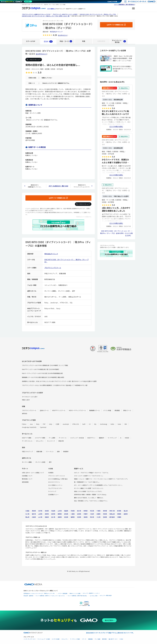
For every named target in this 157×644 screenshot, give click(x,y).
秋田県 (53, 511)
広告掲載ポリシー (53, 494)
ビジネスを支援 (56, 639)
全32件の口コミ (63, 35)
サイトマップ (52, 491)
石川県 (27, 514)
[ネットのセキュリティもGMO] (17, 2)
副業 (58, 451)
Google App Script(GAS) (29, 427)
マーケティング (112, 438)
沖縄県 (119, 517)
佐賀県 (79, 517)
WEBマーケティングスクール (77, 410)
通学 (50, 462)
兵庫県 (98, 514)
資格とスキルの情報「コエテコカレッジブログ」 (88, 491)
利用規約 (51, 473)
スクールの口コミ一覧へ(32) (58, 186)
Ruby (38, 424)
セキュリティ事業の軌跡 (106, 596)
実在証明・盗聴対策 (28, 596)
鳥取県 (119, 514)
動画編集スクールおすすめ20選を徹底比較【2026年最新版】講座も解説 (43, 377)
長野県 (47, 514)
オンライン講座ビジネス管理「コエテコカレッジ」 (89, 488)
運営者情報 (25, 482)
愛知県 (66, 514)
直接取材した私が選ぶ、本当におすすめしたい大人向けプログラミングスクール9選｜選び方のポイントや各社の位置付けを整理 (59, 381)
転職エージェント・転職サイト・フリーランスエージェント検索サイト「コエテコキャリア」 (101, 479)
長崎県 (86, 517)
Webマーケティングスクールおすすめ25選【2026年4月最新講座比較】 (43, 373)
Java (31, 424)
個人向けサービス (113, 639)
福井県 (34, 514)
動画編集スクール (95, 410)
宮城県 (47, 511)
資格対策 (61, 441)
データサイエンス (27, 441)
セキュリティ (40, 441)
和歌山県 (112, 514)
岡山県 (27, 517)
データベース (63, 438)
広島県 (34, 517)
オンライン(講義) (27, 462)
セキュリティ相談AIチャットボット (91, 593)
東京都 (105, 511)
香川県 (53, 517)
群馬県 (86, 511)
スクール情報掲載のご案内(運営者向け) (125, 4)
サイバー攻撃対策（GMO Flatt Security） (78, 596)
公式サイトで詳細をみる (57, 198)
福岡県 (73, 517)
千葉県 (98, 511)
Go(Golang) (104, 424)
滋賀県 (79, 514)
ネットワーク (51, 441)
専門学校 (25, 413)
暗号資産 (104, 639)
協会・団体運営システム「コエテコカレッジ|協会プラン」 (91, 501)
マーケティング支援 (75, 639)
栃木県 (79, 511)
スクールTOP (31, 41)
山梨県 (40, 514)
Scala (119, 424)
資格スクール (127, 410)
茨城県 (73, 511)
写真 (84, 41)
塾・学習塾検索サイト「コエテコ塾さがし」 (87, 482)
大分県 (98, 517)
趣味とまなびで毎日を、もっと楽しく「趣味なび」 (89, 498)
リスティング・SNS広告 (77, 438)
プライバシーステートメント (57, 476)
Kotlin (112, 424)
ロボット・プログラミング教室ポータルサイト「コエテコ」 (92, 473)
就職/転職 (39, 451)
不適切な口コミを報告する (84, 217)
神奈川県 (112, 511)
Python (24, 424)
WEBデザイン (91, 438)
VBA (126, 424)
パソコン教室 (107, 410)
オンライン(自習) (40, 462)
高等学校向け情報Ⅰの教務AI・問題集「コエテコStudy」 (91, 494)
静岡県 (60, 514)
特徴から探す (26, 400)
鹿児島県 (112, 517)
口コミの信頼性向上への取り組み (58, 479)
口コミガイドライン (54, 482)
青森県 (34, 511)
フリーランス (50, 451)
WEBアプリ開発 (27, 438)
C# (90, 424)
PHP (44, 424)
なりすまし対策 (94, 596)
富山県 (126, 511)
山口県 (40, 517)
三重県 (73, 514)
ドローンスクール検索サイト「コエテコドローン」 (89, 476)
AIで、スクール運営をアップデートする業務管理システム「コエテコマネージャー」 (99, 485)
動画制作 (102, 438)
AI (121, 438)
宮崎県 (105, 517)
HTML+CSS (76, 424)
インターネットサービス (30, 639)
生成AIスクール (44, 410)
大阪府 (92, 514)
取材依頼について (27, 479)
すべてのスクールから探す (30, 397)
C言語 (57, 424)
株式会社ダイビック (56, 32)
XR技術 (127, 438)
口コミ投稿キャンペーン (55, 485)
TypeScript (43, 427)
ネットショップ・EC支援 (44, 639)
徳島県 (47, 517)
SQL (95, 424)
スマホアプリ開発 (40, 438)
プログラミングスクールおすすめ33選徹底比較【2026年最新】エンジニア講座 (45, 365)
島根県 (126, 514)
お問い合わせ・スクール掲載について (33, 473)
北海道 (27, 511)
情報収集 (90, 639)
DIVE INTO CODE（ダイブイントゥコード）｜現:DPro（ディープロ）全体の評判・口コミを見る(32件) (116, 233)
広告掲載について (27, 476)
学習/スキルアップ (27, 451)
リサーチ (84, 639)
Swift (84, 424)
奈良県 (105, 514)
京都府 (86, 514)
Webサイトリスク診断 (75, 593)
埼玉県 (92, 511)
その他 (121, 639)
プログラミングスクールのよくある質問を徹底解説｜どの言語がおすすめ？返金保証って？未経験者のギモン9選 (55, 385)
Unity (51, 424)
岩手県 (40, 511)
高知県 (66, 517)
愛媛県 (60, 517)
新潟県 (119, 511)
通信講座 (117, 410)
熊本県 (92, 517)
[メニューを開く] (133, 9)
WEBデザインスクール (59, 410)
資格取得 (66, 451)
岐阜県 (53, 514)
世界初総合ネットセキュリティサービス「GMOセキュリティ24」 (39, 593)
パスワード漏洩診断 (62, 593)
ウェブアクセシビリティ (55, 488)
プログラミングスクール (53, 268)
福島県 (66, 511)
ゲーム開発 (52, 438)
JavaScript (66, 424)
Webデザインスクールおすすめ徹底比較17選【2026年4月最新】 (41, 369)
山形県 (60, 511)
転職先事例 (101, 41)
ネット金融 (97, 639)
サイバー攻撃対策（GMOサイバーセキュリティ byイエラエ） (50, 596)
